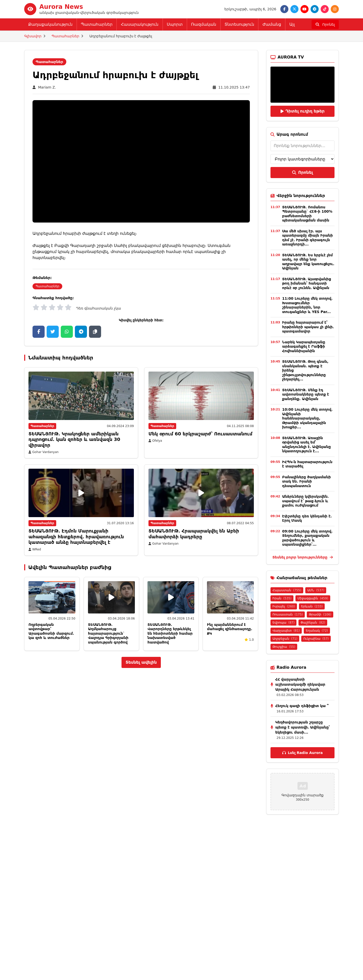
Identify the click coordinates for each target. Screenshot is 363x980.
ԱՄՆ (316, 590)
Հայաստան (287, 590)
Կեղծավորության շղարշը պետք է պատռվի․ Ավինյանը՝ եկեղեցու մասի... (302, 727)
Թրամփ (320, 614)
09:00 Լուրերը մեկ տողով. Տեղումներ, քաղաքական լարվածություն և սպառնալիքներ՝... (307, 538)
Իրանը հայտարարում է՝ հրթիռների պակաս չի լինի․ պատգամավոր (308, 327)
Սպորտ (175, 24)
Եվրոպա (283, 623)
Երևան (312, 606)
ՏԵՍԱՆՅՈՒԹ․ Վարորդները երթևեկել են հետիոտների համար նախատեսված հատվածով (170, 633)
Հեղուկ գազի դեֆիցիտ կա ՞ (302, 706)
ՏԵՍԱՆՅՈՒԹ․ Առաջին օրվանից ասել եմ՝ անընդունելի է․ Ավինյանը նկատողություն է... (306, 445)
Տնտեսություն (239, 24)
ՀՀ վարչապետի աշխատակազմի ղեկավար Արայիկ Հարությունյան (300, 684)
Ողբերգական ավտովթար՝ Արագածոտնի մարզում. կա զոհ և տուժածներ (51, 631)
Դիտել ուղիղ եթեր (303, 111)
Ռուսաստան (288, 614)
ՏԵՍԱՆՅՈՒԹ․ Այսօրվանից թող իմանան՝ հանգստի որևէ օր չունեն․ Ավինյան (306, 283)
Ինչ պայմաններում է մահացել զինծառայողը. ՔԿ (230, 629)
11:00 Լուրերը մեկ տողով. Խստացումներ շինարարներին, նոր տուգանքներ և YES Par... (307, 305)
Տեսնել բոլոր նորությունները (302, 557)
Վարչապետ (286, 631)
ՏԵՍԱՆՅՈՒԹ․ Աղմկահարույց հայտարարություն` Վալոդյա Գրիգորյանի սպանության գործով (108, 633)
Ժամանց (272, 24)
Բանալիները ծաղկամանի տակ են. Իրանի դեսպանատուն (306, 481)
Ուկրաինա (316, 639)
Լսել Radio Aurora (302, 753)
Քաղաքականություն (50, 24)
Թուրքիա (284, 647)
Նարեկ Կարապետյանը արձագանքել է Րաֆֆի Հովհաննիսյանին (304, 346)
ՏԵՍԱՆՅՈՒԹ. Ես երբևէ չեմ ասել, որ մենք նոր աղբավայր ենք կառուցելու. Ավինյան (308, 262)
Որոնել (302, 172)
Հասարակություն (140, 24)
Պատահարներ (97, 24)
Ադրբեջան (285, 639)
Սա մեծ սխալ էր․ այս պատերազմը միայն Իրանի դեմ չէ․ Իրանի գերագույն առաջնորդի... (307, 238)
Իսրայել (284, 606)
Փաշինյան (313, 623)
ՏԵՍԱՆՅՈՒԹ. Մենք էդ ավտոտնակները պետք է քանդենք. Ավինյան (306, 394)
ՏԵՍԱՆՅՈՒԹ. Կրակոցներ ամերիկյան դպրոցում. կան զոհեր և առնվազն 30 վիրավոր (74, 439)
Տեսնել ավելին (141, 662)
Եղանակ (317, 631)
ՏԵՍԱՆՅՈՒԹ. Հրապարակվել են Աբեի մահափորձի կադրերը (194, 534)
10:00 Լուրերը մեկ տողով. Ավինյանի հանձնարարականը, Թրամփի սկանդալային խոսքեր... (307, 418)
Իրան (282, 598)
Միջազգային (313, 598)
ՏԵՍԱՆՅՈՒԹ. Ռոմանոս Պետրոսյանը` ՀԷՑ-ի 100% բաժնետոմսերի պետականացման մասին (307, 214)
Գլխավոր (33, 36)
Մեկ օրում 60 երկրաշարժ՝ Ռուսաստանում (200, 434)
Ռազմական (204, 24)
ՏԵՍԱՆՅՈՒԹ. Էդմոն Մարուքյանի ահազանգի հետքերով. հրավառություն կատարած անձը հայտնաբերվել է (76, 537)
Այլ (292, 24)
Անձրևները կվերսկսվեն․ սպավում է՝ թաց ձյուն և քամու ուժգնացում (305, 501)
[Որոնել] (325, 24)
